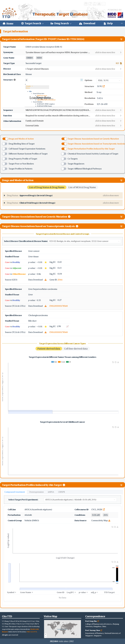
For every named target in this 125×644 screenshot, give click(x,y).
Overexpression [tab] (36, 492)
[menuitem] (8, 23)
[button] (74, 52)
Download (87, 23)
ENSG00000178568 (59, 306)
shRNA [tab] (51, 492)
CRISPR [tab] (61, 492)
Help (108, 23)
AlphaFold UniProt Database (46, 100)
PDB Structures (42, 96)
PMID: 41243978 (32, 632)
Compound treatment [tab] (15, 492)
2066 (60, 280)
